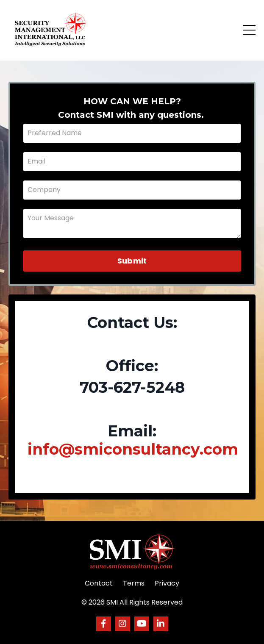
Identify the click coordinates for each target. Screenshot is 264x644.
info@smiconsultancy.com (133, 449)
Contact (99, 583)
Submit (132, 261)
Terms (134, 583)
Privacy (167, 583)
